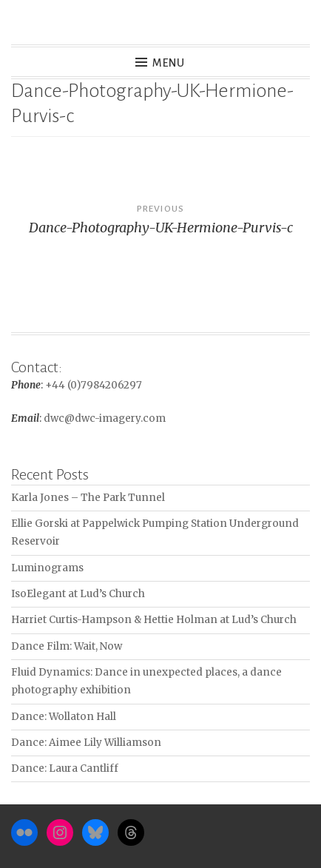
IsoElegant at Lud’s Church (78, 594)
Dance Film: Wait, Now (67, 646)
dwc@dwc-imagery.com (105, 418)
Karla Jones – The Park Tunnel (88, 498)
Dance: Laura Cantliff (65, 768)
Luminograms (47, 568)
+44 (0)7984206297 (94, 385)
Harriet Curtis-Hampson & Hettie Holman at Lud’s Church (154, 620)
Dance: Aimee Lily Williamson (86, 743)
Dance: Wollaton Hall (64, 717)
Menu (169, 63)
